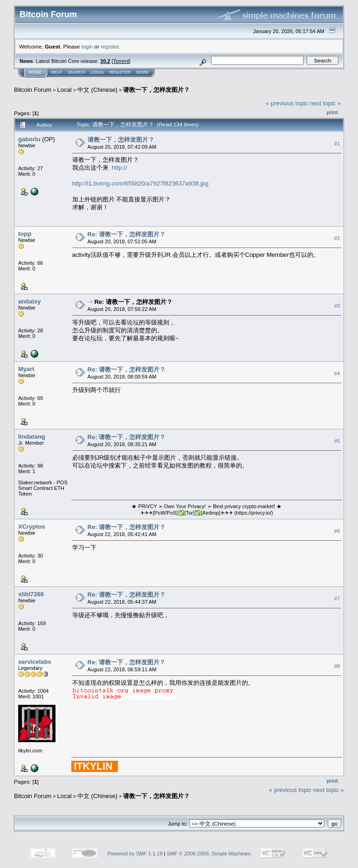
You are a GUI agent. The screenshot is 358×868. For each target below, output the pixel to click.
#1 (337, 144)
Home (35, 72)
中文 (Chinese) (97, 90)
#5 (337, 441)
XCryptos (32, 527)
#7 (337, 599)
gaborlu (29, 139)
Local (65, 90)
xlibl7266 (31, 594)
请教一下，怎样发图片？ (156, 90)
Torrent (121, 61)
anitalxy (29, 301)
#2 (337, 238)
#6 (337, 531)
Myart (26, 369)
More (142, 72)
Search (76, 72)
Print (332, 112)
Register (120, 72)
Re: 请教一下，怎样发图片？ (127, 234)
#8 (337, 666)
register (110, 46)
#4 (337, 373)
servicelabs (35, 662)
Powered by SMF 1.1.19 (135, 854)
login (87, 46)
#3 (337, 306)
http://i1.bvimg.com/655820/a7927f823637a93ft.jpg (141, 183)
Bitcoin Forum (33, 90)
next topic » (326, 103)
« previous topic (287, 103)
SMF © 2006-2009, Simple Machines (209, 854)
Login (97, 72)
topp (25, 234)
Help (56, 72)
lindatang (32, 437)
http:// (120, 168)
